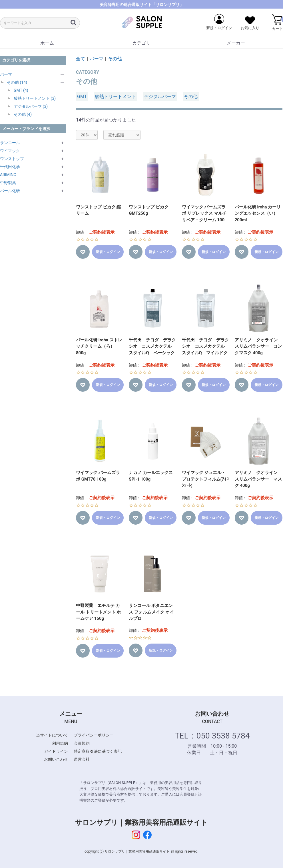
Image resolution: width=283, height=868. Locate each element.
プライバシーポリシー (94, 735)
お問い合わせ (56, 759)
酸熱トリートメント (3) (35, 98)
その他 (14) (17, 82)
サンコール (10, 143)
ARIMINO (8, 175)
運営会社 (82, 759)
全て (81, 59)
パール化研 (10, 191)
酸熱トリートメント (115, 96)
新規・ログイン (108, 252)
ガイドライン (56, 751)
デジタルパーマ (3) (31, 106)
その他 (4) (23, 114)
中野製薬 (8, 183)
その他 (115, 59)
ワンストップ (12, 159)
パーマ (6, 74)
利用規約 (60, 743)
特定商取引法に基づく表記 (98, 751)
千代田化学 (10, 167)
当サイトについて (52, 735)
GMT (82, 96)
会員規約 (82, 743)
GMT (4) (21, 90)
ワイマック (10, 151)
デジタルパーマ (160, 96)
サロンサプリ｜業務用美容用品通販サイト (141, 823)
